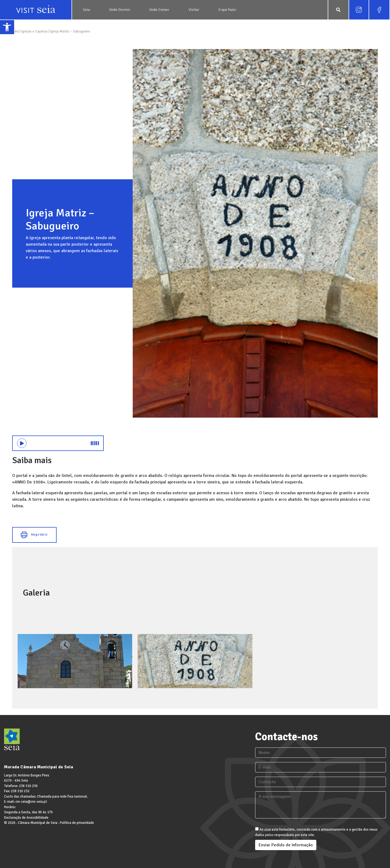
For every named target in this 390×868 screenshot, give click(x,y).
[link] (7, 27)
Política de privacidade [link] (77, 823)
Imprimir (34, 535)
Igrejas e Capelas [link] (35, 31)
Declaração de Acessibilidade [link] (26, 818)
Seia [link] (16, 31)
